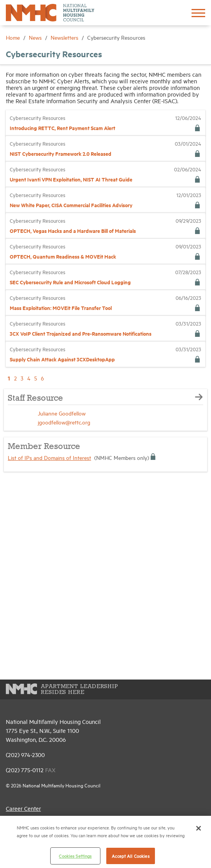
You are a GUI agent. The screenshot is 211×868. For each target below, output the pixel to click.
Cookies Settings (75, 856)
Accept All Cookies (130, 856)
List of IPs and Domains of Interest (49, 457)
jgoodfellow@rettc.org (64, 422)
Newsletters (65, 37)
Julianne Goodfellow (62, 413)
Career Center (23, 808)
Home (14, 37)
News (36, 37)
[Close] (199, 828)
